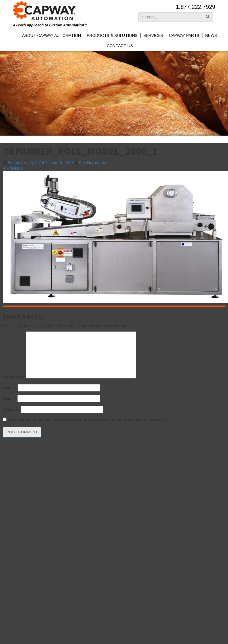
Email (10, 399)
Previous (13, 168)
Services (153, 35)
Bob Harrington (93, 163)
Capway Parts (184, 35)
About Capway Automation (52, 35)
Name (10, 388)
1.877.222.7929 (195, 7)
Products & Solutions (112, 35)
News (211, 35)
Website (11, 409)
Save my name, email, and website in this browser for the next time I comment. (87, 420)
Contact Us (120, 46)
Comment (14, 377)
